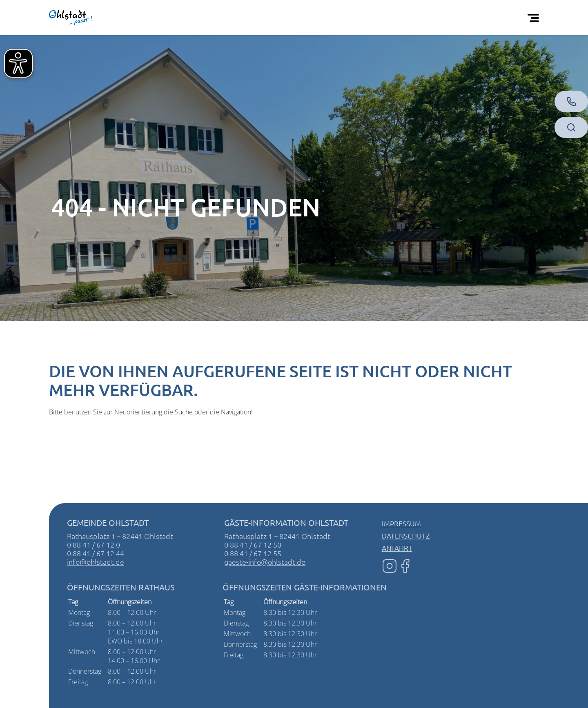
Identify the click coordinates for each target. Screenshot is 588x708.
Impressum (401, 523)
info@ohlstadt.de (96, 562)
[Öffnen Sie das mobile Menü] (535, 18)
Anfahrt (397, 548)
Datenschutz (406, 535)
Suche (184, 412)
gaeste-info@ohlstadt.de (265, 562)
